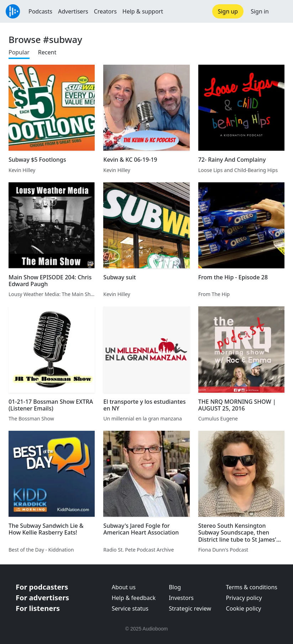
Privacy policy (244, 598)
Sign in (260, 11)
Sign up (228, 11)
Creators (105, 11)
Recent (47, 52)
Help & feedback (134, 598)
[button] (281, 11)
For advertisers (42, 598)
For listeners (38, 608)
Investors (181, 598)
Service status (130, 608)
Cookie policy (244, 608)
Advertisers (73, 11)
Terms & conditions (252, 587)
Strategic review (190, 608)
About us (124, 587)
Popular (19, 52)
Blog (175, 587)
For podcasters (42, 587)
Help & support (143, 11)
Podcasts (40, 11)
